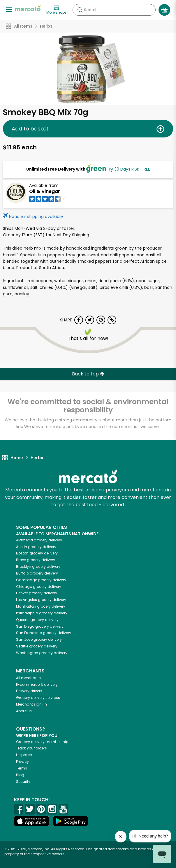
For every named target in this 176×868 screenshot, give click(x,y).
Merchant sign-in (31, 704)
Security (23, 782)
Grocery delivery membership (42, 742)
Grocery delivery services (38, 698)
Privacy (22, 761)
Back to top (88, 374)
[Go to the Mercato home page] (28, 8)
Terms (22, 768)
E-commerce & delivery (37, 684)
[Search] (114, 10)
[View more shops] (57, 10)
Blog (20, 775)
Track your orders (31, 748)
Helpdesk (24, 755)
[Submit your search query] (80, 10)
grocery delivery (39, 540)
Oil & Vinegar (45, 191)
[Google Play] (71, 821)
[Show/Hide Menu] (9, 9)
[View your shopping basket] (164, 10)
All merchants (28, 678)
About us (24, 711)
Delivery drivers (29, 691)
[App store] (31, 821)
